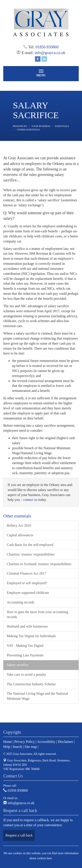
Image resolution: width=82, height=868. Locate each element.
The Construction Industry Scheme (31, 684)
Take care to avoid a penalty (26, 674)
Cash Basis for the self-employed (30, 545)
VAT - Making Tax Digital (25, 646)
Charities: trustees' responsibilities (31, 554)
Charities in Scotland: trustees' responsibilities (39, 564)
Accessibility (46, 742)
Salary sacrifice (18, 665)
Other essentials (28, 130)
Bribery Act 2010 (19, 525)
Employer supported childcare (28, 593)
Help (7, 747)
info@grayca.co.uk (50, 53)
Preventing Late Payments (25, 655)
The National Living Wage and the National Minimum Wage (37, 696)
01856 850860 (47, 47)
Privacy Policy (24, 742)
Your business (41, 126)
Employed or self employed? (27, 583)
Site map (31, 747)
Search (17, 747)
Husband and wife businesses (27, 626)
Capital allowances (20, 535)
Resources (20, 126)
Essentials (62, 126)
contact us (30, 500)
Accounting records (21, 602)
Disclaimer (65, 742)
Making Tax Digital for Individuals (31, 636)
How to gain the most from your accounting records (37, 614)
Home (8, 742)
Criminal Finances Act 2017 (26, 573)
